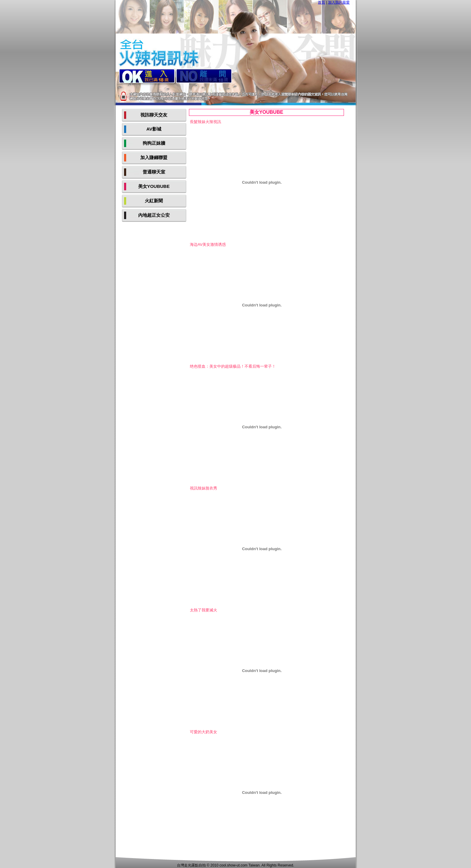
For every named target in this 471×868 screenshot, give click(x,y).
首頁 (321, 2)
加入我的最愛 (339, 2)
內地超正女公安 (154, 215)
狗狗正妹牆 (154, 143)
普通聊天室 (154, 172)
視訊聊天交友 (154, 115)
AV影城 (154, 129)
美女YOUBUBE (154, 186)
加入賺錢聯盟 (154, 157)
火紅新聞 (154, 201)
